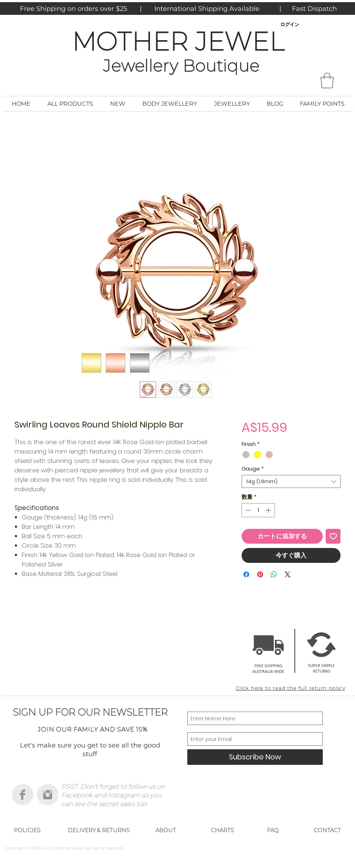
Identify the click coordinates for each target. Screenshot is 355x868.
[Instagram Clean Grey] (48, 795)
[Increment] (269, 510)
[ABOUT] (166, 830)
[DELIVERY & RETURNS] (99, 830)
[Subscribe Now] (255, 757)
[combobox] (291, 481)
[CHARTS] (222, 830)
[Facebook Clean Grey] (23, 795)
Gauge (253, 469)
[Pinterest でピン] (260, 574)
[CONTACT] (327, 830)
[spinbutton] (258, 510)
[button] (327, 81)
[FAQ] (273, 830)
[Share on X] (288, 574)
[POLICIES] (27, 830)
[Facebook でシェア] (246, 574)
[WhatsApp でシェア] (274, 574)
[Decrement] (248, 510)
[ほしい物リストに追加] (333, 536)
